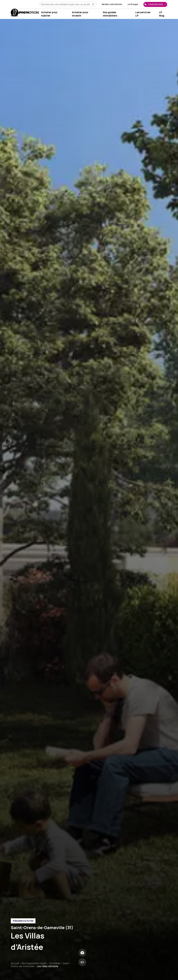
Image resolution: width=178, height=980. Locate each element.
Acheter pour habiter (49, 14)
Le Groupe (133, 4)
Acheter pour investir (80, 14)
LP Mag (162, 14)
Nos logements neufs (34, 963)
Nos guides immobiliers (110, 14)
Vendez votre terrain (112, 4)
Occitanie (55, 963)
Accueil (15, 963)
